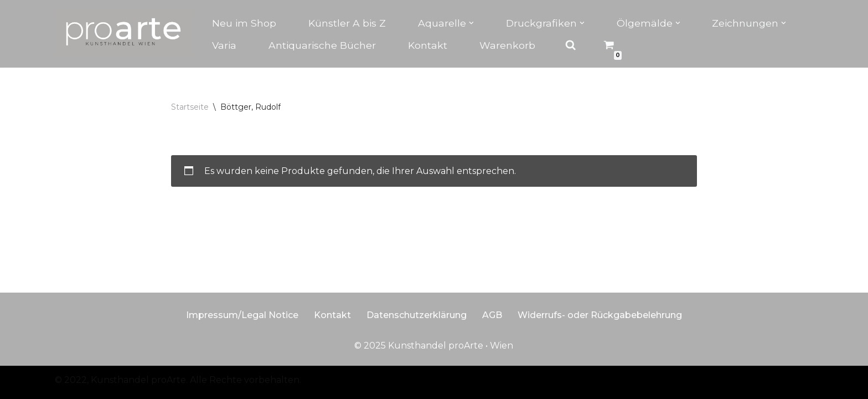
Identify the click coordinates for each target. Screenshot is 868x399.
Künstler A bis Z (347, 23)
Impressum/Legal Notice (242, 315)
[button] (471, 23)
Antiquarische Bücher (322, 45)
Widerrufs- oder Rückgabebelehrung (600, 315)
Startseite (190, 107)
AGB (492, 315)
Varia (224, 45)
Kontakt (428, 45)
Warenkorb (507, 45)
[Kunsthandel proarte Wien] (124, 34)
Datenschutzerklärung (417, 315)
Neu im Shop (244, 23)
